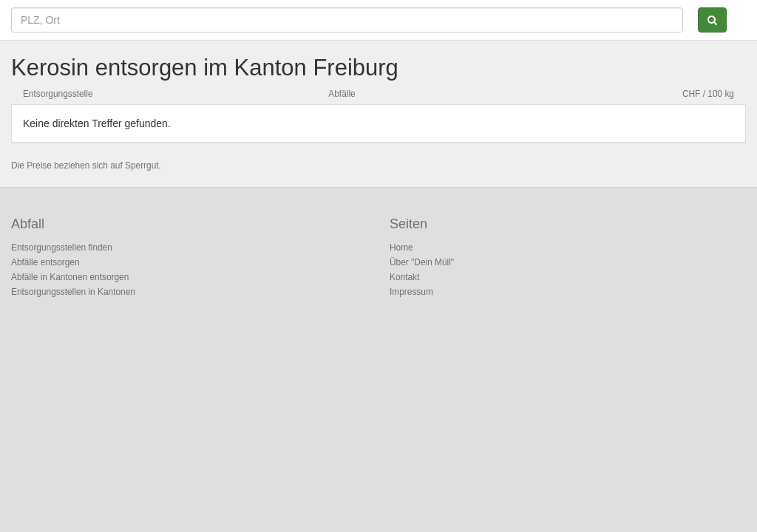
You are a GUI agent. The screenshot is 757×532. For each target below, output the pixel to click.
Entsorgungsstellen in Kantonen (73, 292)
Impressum (411, 292)
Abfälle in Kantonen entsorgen (70, 277)
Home (401, 248)
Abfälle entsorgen (45, 262)
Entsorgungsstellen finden (62, 248)
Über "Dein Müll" (422, 262)
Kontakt (404, 277)
